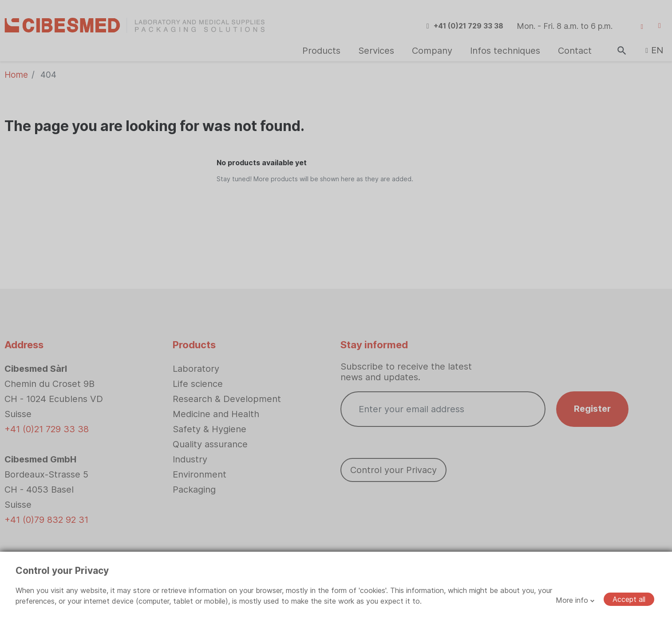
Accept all (629, 599)
